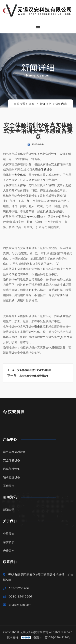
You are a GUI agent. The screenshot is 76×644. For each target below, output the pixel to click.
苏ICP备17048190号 (58, 637)
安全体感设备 (44, 170)
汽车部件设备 (12, 469)
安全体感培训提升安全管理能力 (34, 370)
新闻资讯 (9, 510)
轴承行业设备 (12, 477)
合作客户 (9, 550)
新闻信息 (46, 104)
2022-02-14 (38, 144)
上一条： (12, 370)
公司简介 (9, 534)
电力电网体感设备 (14, 452)
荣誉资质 (9, 542)
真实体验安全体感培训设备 (34, 376)
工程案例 (9, 486)
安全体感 (57, 164)
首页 (32, 104)
